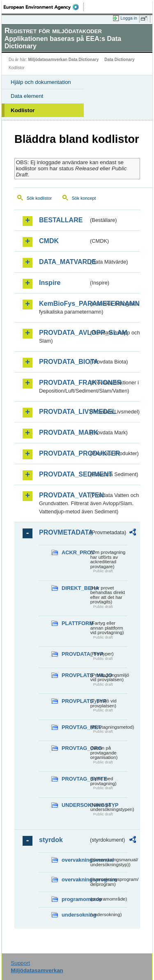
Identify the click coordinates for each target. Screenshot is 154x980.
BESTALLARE (61, 220)
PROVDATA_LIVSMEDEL (64, 412)
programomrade (75, 899)
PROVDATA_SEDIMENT (64, 474)
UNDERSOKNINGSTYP (75, 805)
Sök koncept (84, 198)
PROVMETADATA (64, 532)
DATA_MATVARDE (64, 262)
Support (20, 963)
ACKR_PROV (75, 552)
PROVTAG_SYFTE (75, 779)
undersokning (75, 915)
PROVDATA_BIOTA (64, 362)
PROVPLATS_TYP (75, 701)
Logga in (129, 18)
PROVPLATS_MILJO (75, 675)
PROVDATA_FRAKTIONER (64, 383)
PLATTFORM (75, 623)
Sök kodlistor (39, 198)
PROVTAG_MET (75, 727)
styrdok (51, 840)
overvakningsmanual (75, 860)
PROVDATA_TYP (75, 654)
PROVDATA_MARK (64, 432)
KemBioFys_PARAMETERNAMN (64, 304)
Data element (27, 96)
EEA (44, 7)
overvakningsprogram (75, 880)
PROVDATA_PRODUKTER (64, 453)
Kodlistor (23, 110)
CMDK (49, 241)
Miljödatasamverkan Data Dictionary (63, 60)
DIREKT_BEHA (75, 588)
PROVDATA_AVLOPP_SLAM (64, 333)
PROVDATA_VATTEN (64, 495)
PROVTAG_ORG (75, 748)
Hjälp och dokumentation (41, 82)
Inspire (50, 283)
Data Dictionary (119, 60)
